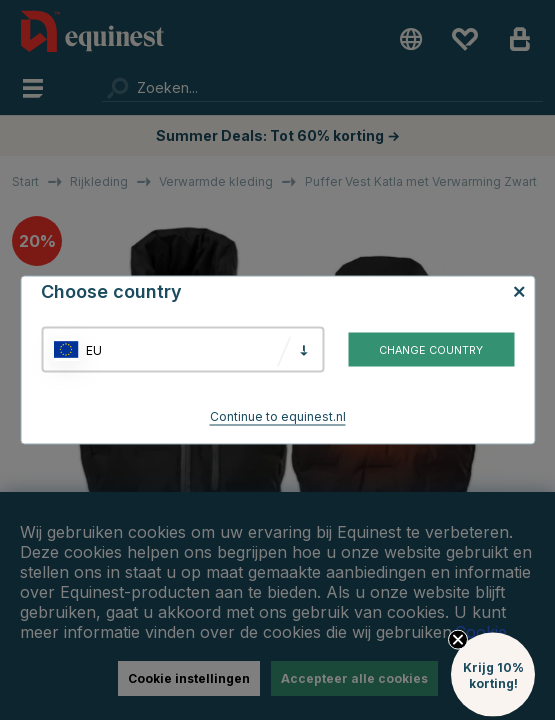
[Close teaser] (458, 707)
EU (94, 349)
